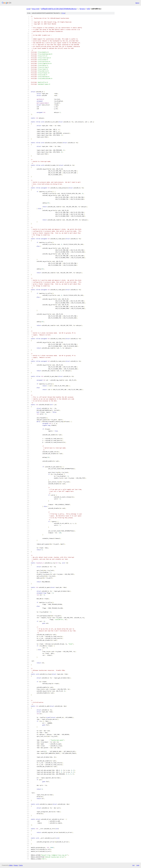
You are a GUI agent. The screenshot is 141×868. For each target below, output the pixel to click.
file (63, 13)
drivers (82, 9)
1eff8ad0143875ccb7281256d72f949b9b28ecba (59, 9)
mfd (88, 9)
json (138, 865)
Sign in (137, 3)
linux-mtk (36, 9)
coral (28, 9)
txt (133, 865)
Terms (21, 865)
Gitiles (11, 865)
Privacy (16, 865)
